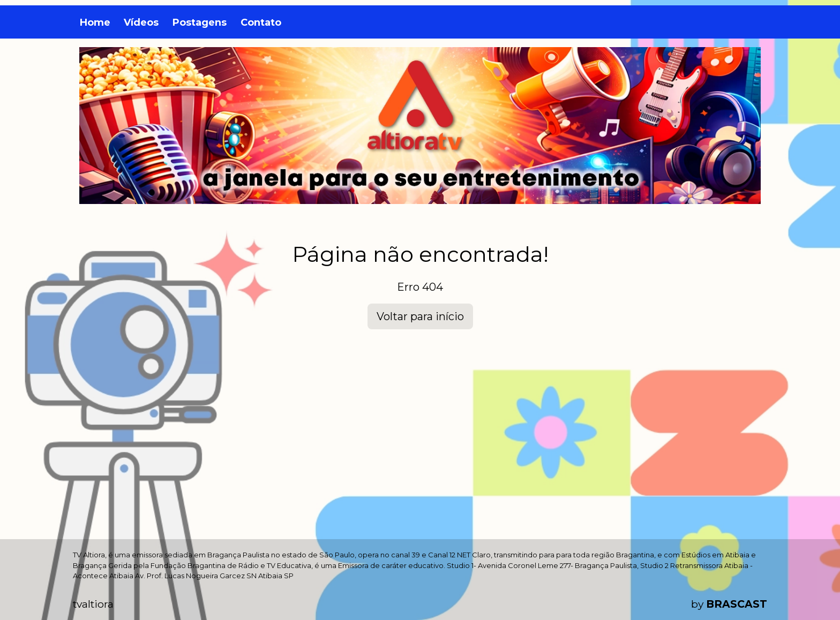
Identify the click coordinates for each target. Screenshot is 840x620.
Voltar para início (420, 316)
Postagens (200, 22)
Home (95, 22)
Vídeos (141, 22)
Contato (261, 22)
